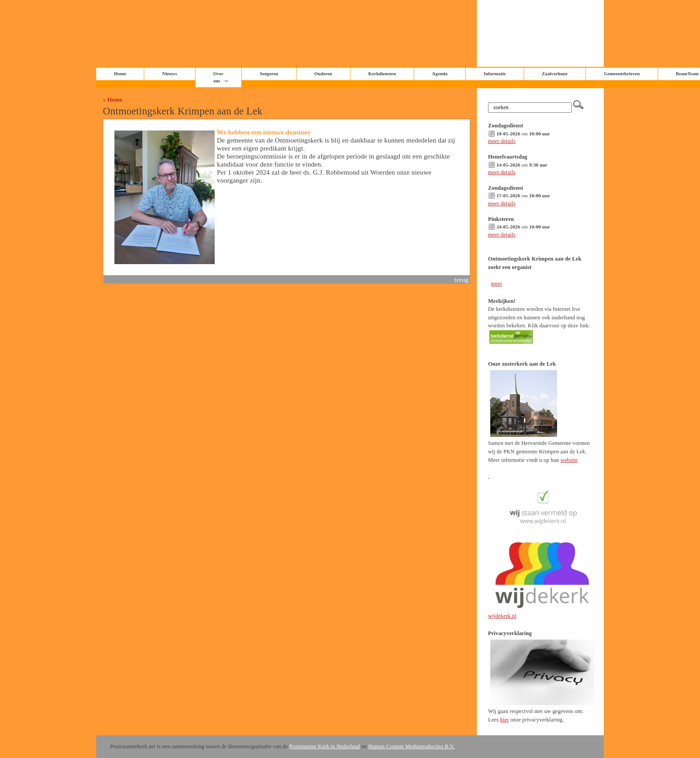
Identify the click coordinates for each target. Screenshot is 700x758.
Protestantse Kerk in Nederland (325, 746)
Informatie (495, 74)
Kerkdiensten (382, 74)
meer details (502, 141)
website (569, 460)
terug (462, 279)
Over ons (218, 77)
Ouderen (323, 74)
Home (115, 100)
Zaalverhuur (555, 74)
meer (496, 284)
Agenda (440, 74)
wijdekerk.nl (502, 616)
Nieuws (169, 74)
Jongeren (269, 74)
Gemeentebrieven (622, 74)
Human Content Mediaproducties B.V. (411, 746)
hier (505, 720)
